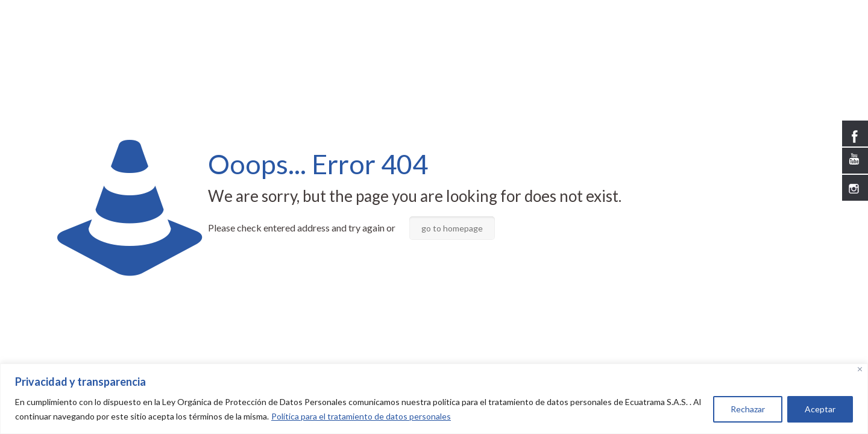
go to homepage (452, 228)
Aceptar (820, 409)
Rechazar (748, 409)
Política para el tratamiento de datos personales (361, 416)
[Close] (860, 369)
